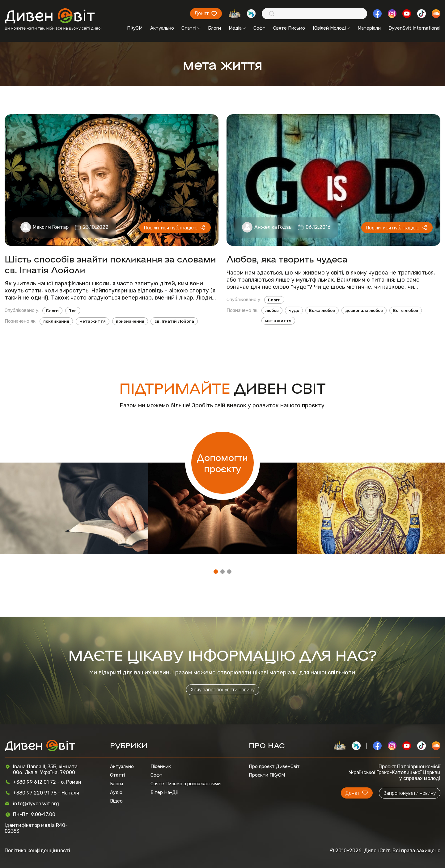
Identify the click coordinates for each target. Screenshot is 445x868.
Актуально (162, 28)
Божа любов (322, 310)
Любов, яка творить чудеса (287, 259)
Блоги (214, 28)
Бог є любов (406, 310)
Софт (259, 28)
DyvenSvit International (414, 28)
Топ (73, 311)
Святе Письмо (289, 28)
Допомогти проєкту (222, 463)
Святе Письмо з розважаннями (186, 784)
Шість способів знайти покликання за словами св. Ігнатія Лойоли (110, 264)
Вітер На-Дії (164, 792)
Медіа (237, 28)
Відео (116, 801)
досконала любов (364, 310)
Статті (191, 28)
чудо (294, 310)
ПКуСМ (135, 28)
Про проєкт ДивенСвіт (274, 766)
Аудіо (116, 792)
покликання (56, 321)
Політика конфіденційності (37, 851)
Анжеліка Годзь (273, 227)
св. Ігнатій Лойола (174, 321)
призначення (130, 321)
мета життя (93, 321)
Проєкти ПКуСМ (267, 775)
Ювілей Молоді (331, 28)
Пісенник (161, 766)
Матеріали (369, 28)
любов (272, 310)
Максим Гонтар (51, 227)
